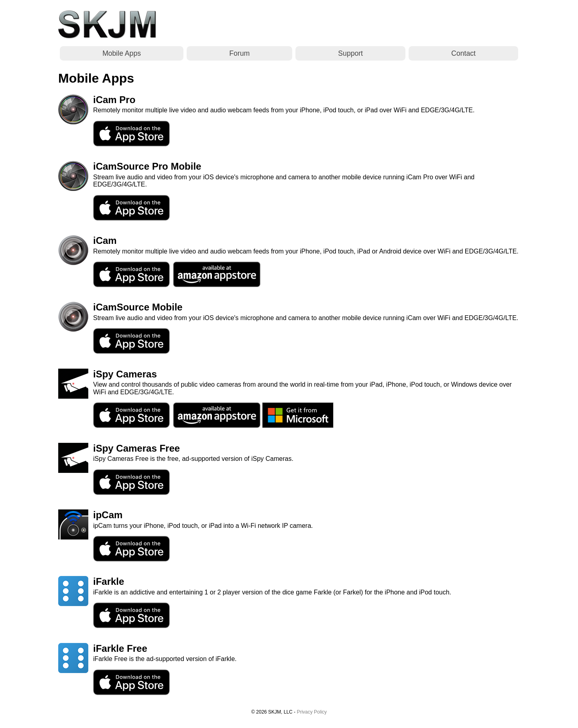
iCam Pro (114, 100)
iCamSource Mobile (138, 307)
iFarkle (109, 581)
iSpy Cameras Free (136, 448)
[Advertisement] (374, 24)
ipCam (108, 515)
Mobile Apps (122, 53)
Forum (239, 53)
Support (350, 53)
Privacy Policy (312, 712)
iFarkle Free (120, 648)
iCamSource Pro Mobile (147, 166)
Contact (463, 53)
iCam (105, 240)
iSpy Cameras (125, 374)
